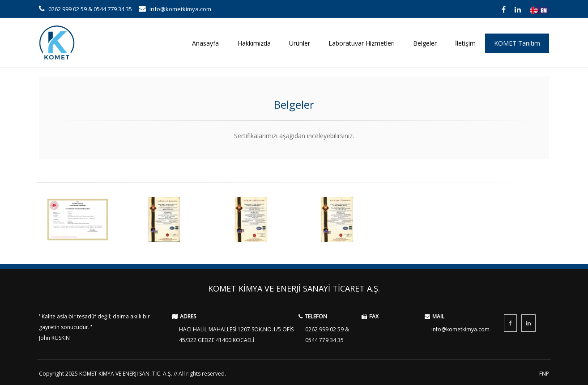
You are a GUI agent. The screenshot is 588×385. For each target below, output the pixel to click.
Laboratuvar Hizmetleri (362, 43)
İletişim (465, 43)
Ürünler (300, 43)
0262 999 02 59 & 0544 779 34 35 (85, 9)
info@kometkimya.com (175, 9)
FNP (544, 374)
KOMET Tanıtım (517, 43)
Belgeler (425, 43)
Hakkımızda (254, 43)
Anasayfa (205, 43)
